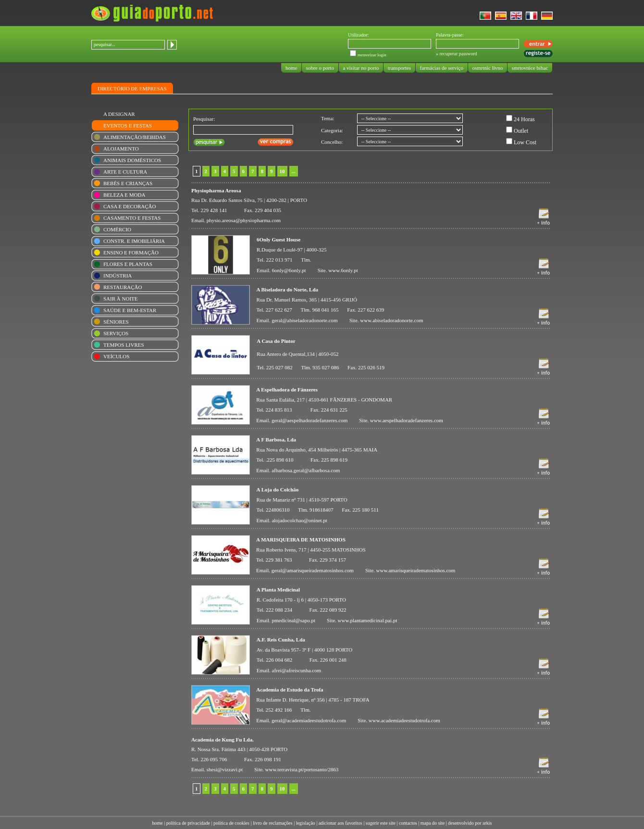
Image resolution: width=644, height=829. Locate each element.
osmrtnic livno (488, 68)
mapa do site (433, 823)
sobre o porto (320, 68)
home (291, 68)
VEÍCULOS (116, 356)
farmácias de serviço (442, 68)
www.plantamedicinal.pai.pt (368, 620)
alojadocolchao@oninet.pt (299, 520)
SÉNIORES (116, 322)
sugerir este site (381, 823)
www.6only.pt (343, 270)
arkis (487, 823)
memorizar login (372, 55)
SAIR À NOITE (121, 299)
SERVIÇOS (116, 333)
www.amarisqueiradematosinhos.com (416, 570)
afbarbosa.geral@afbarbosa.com (306, 470)
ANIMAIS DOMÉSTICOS (132, 160)
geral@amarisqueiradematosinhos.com (313, 570)
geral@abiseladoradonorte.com (305, 320)
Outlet (521, 131)
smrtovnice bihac (530, 68)
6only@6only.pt (289, 270)
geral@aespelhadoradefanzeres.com (310, 420)
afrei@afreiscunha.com (297, 670)
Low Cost (525, 142)
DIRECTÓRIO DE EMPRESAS (132, 88)
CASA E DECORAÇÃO (130, 206)
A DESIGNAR (119, 114)
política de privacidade (188, 823)
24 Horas (524, 119)
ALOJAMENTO (121, 149)
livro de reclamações (273, 823)
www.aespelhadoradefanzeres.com (407, 420)
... (294, 171)
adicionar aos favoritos (341, 823)
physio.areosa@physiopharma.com (244, 220)
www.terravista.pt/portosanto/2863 (302, 769)
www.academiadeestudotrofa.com (404, 720)
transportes (399, 68)
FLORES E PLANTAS (128, 264)
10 (282, 171)
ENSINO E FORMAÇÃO (131, 252)
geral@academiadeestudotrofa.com (309, 720)
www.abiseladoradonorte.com (391, 320)
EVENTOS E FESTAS (128, 126)
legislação (306, 823)
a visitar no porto (361, 68)
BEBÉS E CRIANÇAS (128, 183)
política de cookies (231, 823)
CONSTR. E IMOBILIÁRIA (134, 241)
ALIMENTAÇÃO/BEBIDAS (135, 137)
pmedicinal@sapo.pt (294, 620)
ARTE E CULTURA (125, 172)
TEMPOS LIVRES (124, 345)
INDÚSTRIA (118, 276)
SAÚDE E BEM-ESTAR (130, 310)
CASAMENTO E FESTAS (132, 218)
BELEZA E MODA (124, 195)
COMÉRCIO (117, 229)
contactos (408, 823)
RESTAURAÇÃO (123, 287)
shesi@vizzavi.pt (225, 769)
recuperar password (458, 54)
